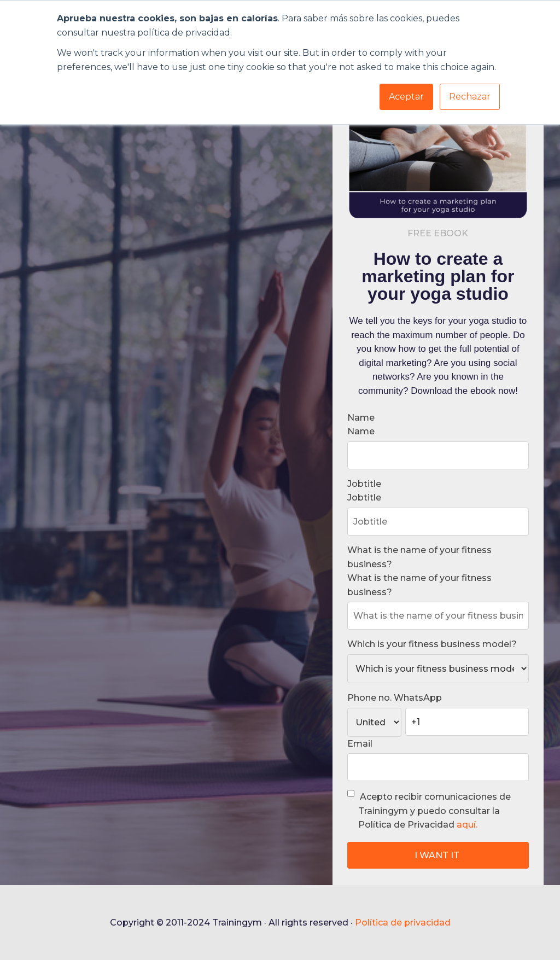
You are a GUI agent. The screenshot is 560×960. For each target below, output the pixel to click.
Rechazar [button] (470, 97)
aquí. (467, 825)
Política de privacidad (403, 923)
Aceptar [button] (406, 97)
